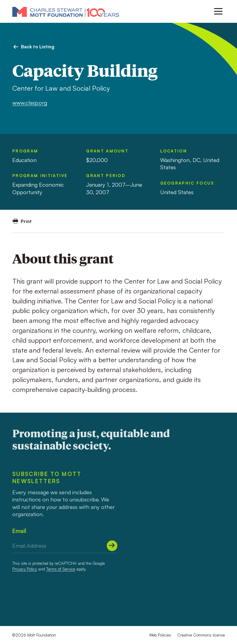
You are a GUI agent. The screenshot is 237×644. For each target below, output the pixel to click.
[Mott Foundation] (66, 12)
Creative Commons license (201, 635)
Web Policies (160, 635)
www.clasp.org (30, 102)
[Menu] (218, 11)
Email (19, 531)
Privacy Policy (25, 569)
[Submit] (112, 546)
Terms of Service (61, 569)
